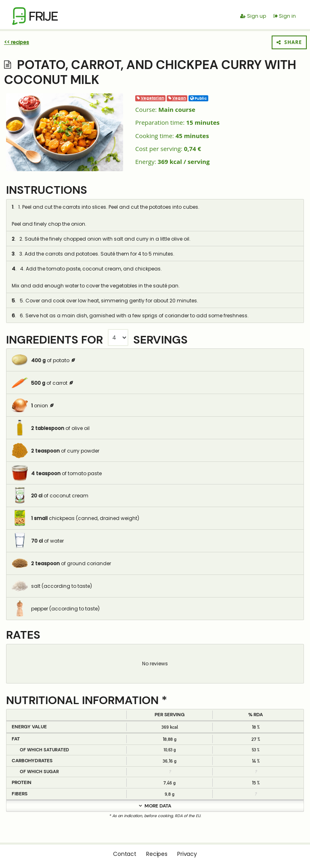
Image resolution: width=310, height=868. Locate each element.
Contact (125, 854)
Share (289, 42)
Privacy (187, 854)
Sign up (253, 16)
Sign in (285, 16)
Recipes (157, 854)
